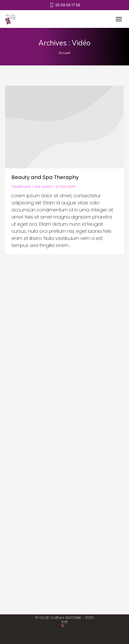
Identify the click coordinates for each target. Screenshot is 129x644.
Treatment (21, 187)
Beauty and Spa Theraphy (45, 177)
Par (43, 187)
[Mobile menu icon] (119, 19)
